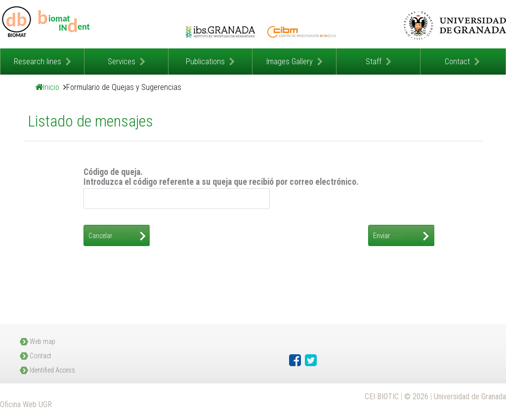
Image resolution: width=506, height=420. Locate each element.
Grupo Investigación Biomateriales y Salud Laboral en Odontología (47, 24)
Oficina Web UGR (26, 404)
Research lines (38, 62)
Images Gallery (290, 62)
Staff (374, 62)
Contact (457, 62)
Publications (205, 62)
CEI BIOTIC (382, 397)
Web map (42, 341)
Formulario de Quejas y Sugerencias (124, 87)
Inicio (51, 87)
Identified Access (52, 370)
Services (122, 62)
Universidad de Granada (455, 25)
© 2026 (416, 397)
